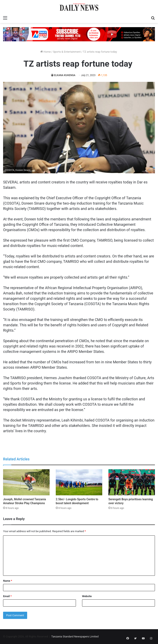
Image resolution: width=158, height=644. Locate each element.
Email (7, 596)
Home (45, 52)
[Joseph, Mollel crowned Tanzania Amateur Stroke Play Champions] (26, 482)
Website (87, 596)
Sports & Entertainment (67, 52)
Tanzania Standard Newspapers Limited (75, 636)
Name (8, 581)
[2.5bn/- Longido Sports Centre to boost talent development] (79, 482)
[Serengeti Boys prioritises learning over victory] (132, 482)
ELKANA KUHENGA (65, 75)
